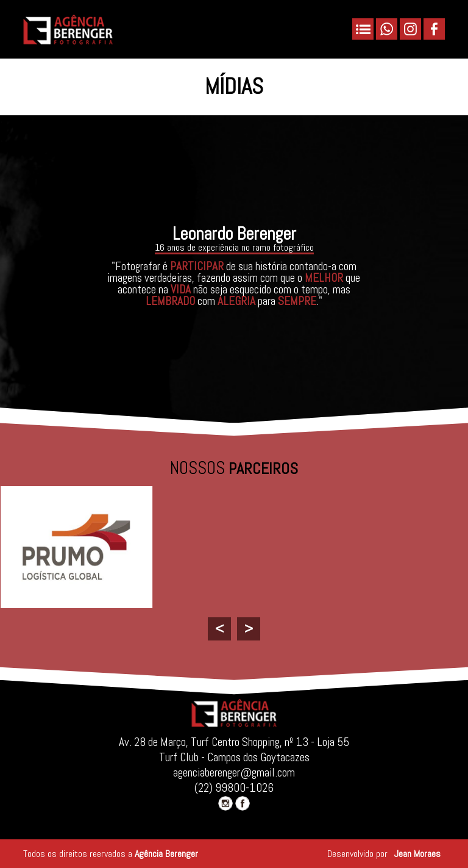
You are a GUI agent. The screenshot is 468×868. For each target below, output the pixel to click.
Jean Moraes (417, 854)
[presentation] (219, 629)
